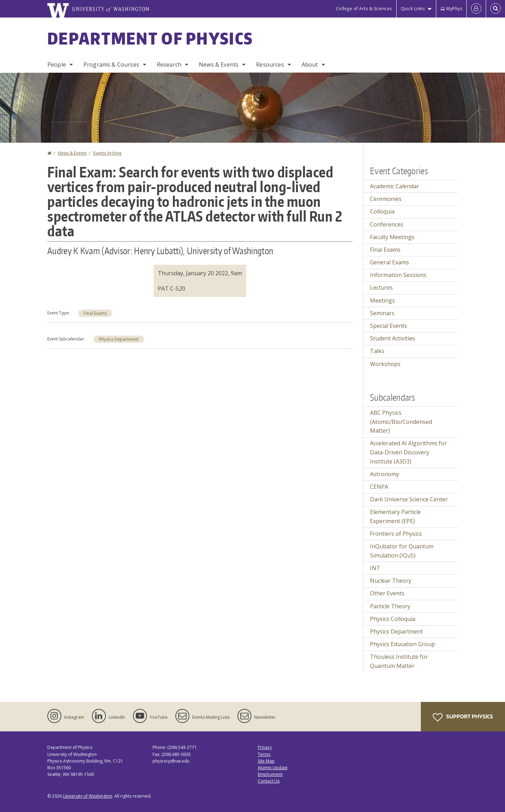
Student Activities (393, 338)
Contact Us (269, 781)
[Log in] (476, 9)
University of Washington (87, 796)
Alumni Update (273, 768)
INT (375, 568)
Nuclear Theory (391, 581)
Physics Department (119, 339)
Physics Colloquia (393, 619)
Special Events (389, 326)
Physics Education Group (402, 644)
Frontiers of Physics (396, 534)
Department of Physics (150, 38)
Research (169, 65)
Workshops (385, 364)
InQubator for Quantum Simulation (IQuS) (402, 551)
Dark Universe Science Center (409, 499)
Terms (264, 754)
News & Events (219, 65)
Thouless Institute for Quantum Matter (399, 661)
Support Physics (463, 717)
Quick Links (413, 9)
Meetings (382, 300)
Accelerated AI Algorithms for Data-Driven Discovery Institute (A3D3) (408, 452)
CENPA (379, 487)
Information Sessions (398, 275)
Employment (270, 774)
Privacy (265, 747)
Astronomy (385, 474)
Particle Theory (390, 606)
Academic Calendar (395, 186)
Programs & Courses (111, 65)
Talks (377, 351)
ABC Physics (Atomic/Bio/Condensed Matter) (401, 422)
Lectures (381, 287)
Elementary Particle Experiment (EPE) (395, 516)
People (57, 65)
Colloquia (382, 211)
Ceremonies (386, 199)
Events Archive (107, 153)
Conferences (387, 224)
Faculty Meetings (392, 237)
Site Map (266, 761)
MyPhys (451, 9)
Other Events (387, 593)
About (310, 65)
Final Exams (95, 313)
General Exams (389, 262)
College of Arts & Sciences (364, 9)
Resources (270, 65)
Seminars (382, 313)
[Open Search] (496, 9)
